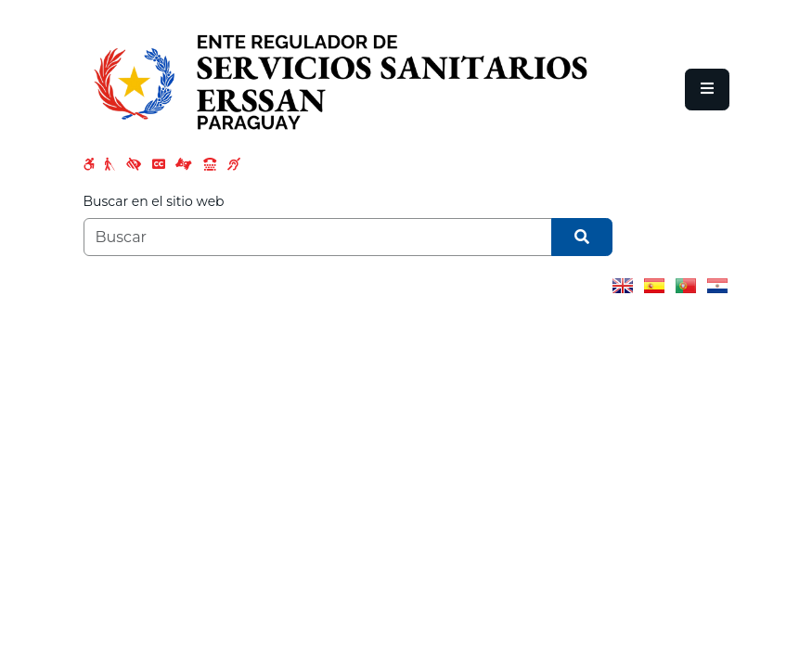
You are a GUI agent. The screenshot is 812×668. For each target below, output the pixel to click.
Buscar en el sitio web (154, 201)
